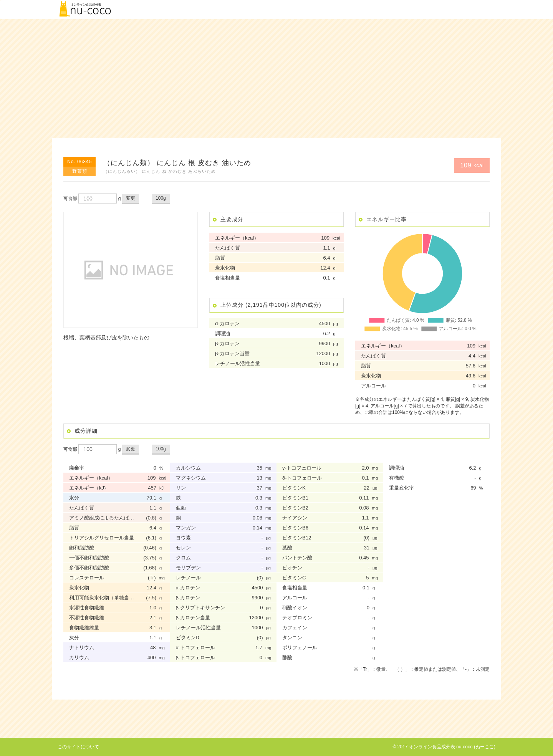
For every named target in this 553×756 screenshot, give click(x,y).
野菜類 (80, 171)
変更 (131, 198)
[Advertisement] (276, 79)
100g (161, 198)
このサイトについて (78, 747)
